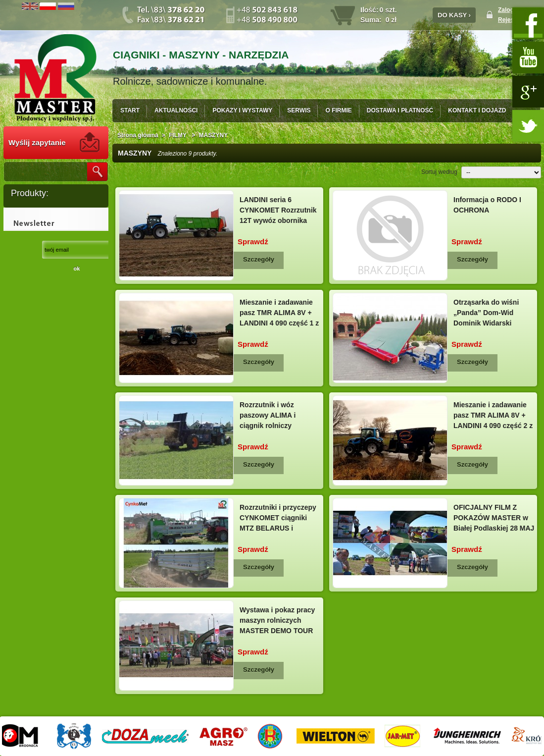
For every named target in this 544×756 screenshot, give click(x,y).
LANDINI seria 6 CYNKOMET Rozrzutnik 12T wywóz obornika (278, 210)
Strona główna (138, 135)
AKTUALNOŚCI (176, 110)
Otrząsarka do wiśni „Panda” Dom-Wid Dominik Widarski (486, 313)
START (130, 110)
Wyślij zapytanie (37, 142)
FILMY (178, 135)
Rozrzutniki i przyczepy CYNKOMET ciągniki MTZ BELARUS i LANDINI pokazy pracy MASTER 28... (278, 528)
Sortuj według (439, 172)
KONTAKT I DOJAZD (477, 110)
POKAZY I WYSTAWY (242, 110)
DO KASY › (454, 15)
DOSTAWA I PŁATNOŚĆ (400, 110)
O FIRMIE (338, 110)
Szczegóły (259, 259)
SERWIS (299, 110)
